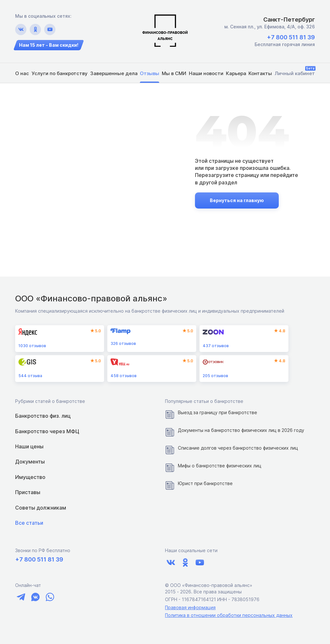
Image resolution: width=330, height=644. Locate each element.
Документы (30, 462)
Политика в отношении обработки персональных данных (229, 615)
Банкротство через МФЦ (47, 431)
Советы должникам (41, 508)
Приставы (28, 492)
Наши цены (29, 446)
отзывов (32, 346)
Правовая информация (190, 607)
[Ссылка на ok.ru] (35, 29)
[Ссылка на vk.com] (21, 29)
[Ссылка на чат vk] (35, 597)
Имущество (30, 477)
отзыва (30, 376)
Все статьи (29, 523)
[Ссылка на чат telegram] (21, 597)
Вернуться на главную (237, 200)
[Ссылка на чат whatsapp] (50, 597)
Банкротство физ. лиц (43, 416)
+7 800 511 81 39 (291, 37)
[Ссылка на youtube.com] (50, 29)
